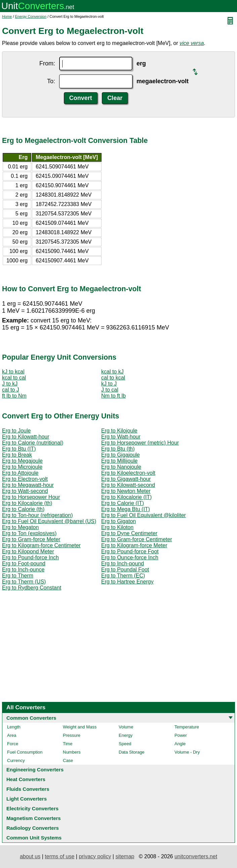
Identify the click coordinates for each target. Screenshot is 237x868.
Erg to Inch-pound (123, 564)
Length (14, 727)
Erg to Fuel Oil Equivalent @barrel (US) (49, 521)
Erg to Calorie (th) (23, 509)
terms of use (60, 856)
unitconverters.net (196, 856)
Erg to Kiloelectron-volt (128, 473)
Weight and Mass (80, 727)
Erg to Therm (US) (24, 582)
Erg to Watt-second (25, 491)
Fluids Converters (28, 789)
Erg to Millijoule (119, 461)
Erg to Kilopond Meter (28, 551)
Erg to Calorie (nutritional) (33, 443)
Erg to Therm (18, 576)
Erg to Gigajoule (121, 455)
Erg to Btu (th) (118, 449)
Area (12, 735)
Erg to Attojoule (20, 473)
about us (30, 856)
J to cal (110, 390)
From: (47, 63)
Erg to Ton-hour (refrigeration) (37, 515)
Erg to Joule (16, 431)
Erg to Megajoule (22, 461)
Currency (16, 760)
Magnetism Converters (34, 818)
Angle (180, 744)
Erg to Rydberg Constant (32, 588)
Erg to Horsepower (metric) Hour (140, 443)
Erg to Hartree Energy (127, 582)
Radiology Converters (33, 828)
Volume (126, 727)
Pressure (72, 735)
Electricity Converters (32, 808)
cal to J (11, 390)
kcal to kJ (112, 372)
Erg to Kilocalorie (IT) (126, 497)
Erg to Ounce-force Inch (130, 557)
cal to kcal (113, 378)
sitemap (125, 856)
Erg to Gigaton (118, 521)
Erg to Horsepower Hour (31, 497)
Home (7, 16)
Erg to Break (17, 455)
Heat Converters (26, 779)
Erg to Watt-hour (121, 437)
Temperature (187, 727)
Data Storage (132, 752)
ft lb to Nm (14, 396)
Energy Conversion (31, 16)
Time (68, 744)
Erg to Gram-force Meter (31, 539)
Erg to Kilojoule (119, 431)
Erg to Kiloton (117, 527)
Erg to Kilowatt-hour (26, 437)
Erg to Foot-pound (24, 564)
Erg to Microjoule (22, 467)
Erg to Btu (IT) (19, 449)
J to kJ (10, 384)
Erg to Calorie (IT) (123, 503)
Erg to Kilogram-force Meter (134, 545)
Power (181, 735)
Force (13, 744)
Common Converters (31, 718)
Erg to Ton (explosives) (29, 533)
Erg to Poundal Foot (125, 570)
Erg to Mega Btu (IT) (126, 509)
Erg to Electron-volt (25, 479)
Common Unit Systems (34, 838)
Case (68, 760)
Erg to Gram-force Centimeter (137, 539)
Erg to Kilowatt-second (128, 485)
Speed (125, 744)
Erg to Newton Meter (126, 491)
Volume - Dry (187, 752)
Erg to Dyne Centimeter (129, 533)
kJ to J (109, 384)
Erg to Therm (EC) (123, 576)
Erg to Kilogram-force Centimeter (41, 545)
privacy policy (95, 856)
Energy (126, 735)
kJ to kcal (13, 372)
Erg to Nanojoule (121, 467)
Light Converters (27, 799)
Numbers (72, 752)
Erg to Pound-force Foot (130, 551)
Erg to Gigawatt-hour (126, 479)
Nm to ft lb (113, 396)
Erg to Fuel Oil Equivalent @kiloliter (144, 515)
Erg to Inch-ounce (23, 570)
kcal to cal (14, 378)
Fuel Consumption (25, 752)
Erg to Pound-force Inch (30, 557)
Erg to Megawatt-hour (28, 485)
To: (51, 81)
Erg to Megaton (20, 527)
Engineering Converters (35, 770)
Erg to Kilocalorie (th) (27, 503)
